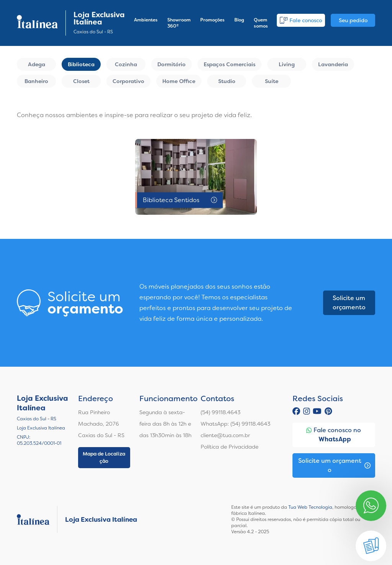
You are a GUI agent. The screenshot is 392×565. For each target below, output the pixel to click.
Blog (239, 20)
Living (287, 64)
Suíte (272, 81)
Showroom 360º (179, 23)
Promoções (212, 20)
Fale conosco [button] (301, 20)
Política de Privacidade (229, 447)
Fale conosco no (334, 435)
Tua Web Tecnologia (310, 507)
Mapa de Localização (104, 458)
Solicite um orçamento (349, 303)
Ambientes (146, 20)
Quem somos (261, 23)
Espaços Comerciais (229, 64)
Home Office (179, 81)
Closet (81, 81)
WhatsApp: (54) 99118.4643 (235, 424)
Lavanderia (333, 64)
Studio (227, 81)
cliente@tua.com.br (225, 435)
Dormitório (171, 64)
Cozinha (126, 64)
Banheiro (36, 81)
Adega (37, 64)
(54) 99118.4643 (220, 412)
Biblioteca (81, 64)
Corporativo (128, 81)
